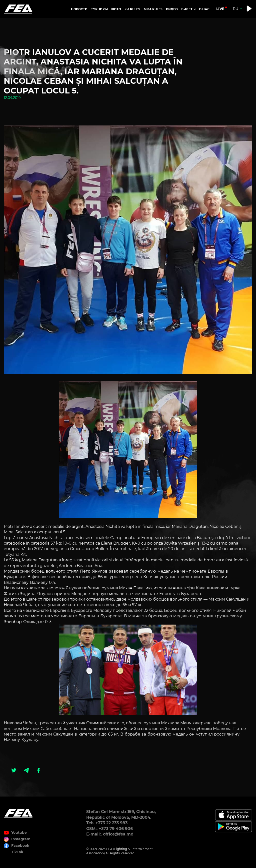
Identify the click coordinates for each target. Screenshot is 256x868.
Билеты (188, 9)
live (220, 9)
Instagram (21, 839)
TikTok (17, 852)
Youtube (19, 833)
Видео (172, 9)
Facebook (20, 846)
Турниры (99, 9)
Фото (116, 9)
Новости (79, 9)
